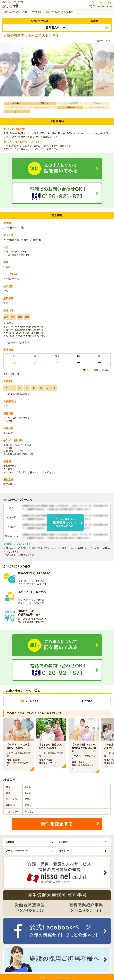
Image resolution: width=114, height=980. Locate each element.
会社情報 (10, 842)
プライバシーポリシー (17, 851)
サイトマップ (66, 851)
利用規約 (64, 842)
